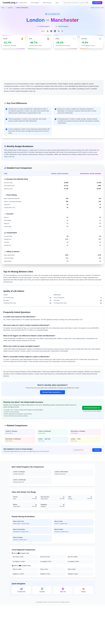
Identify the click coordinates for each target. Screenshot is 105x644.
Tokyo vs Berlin (72, 569)
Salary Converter (47, 3)
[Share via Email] (59, 31)
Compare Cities (23, 3)
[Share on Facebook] (51, 31)
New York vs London (18, 557)
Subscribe (97, 450)
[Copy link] (62, 31)
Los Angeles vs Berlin (73, 561)
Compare (10, 8)
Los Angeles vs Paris (46, 561)
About (57, 3)
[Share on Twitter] (48, 31)
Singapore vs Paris (45, 574)
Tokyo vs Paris (44, 569)
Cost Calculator (35, 3)
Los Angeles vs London (19, 561)
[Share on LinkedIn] (55, 31)
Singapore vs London (18, 574)
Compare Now (97, 3)
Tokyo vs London (17, 569)
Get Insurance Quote (92, 408)
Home (3, 8)
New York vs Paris (45, 557)
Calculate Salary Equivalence (52, 392)
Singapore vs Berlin (73, 574)
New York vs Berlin (73, 557)
